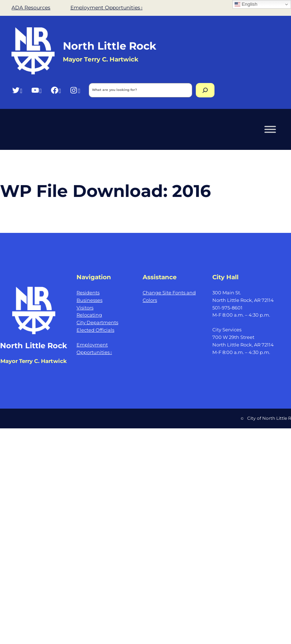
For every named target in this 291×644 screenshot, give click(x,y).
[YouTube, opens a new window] (36, 90)
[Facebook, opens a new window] (56, 90)
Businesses (89, 300)
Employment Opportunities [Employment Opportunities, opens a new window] (107, 8)
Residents (88, 293)
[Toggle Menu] (270, 129)
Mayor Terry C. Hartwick (34, 361)
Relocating (89, 315)
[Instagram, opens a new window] (75, 90)
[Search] (205, 90)
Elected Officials (95, 330)
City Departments (97, 322)
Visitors (85, 308)
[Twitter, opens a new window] (17, 90)
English (246, 4)
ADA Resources (31, 8)
